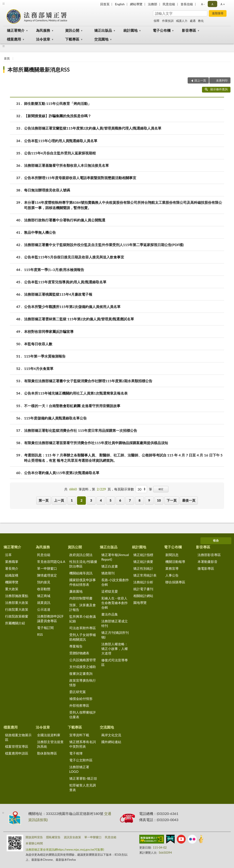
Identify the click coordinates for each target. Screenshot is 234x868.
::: (4, 3)
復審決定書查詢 (81, 673)
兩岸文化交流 (111, 735)
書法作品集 (110, 614)
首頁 (7, 58)
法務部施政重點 (17, 596)
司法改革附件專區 (83, 628)
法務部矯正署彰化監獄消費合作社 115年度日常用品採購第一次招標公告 (81, 430)
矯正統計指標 (143, 555)
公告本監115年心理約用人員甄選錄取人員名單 (61, 141)
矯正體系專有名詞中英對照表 (83, 744)
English (120, 4)
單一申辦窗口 (47, 568)
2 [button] (82, 500)
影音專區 (189, 30)
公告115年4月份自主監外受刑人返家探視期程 (60, 153)
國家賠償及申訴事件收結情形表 (83, 582)
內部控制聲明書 (81, 598)
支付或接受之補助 (83, 667)
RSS (40, 634)
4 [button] (101, 500)
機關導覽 (12, 582)
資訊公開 (72, 30)
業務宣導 (172, 568)
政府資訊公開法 (81, 555)
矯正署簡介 (16, 30)
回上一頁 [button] (200, 80)
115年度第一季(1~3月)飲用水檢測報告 (54, 270)
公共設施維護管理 (83, 660)
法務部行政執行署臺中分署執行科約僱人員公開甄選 (65, 220)
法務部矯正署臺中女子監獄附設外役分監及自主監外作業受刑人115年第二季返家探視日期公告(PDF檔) (104, 245)
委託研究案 (78, 692)
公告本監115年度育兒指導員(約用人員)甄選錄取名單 (65, 282)
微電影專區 (206, 568)
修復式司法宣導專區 (115, 662)
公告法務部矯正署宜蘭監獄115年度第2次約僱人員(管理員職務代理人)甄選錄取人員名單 (93, 128)
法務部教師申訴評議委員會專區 (50, 619)
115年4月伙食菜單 (39, 368)
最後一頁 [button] (189, 500)
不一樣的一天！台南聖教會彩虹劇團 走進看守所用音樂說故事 (72, 406)
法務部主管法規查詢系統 (50, 744)
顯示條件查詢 (216, 89)
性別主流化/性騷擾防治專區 (83, 564)
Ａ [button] (212, 4)
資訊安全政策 (72, 837)
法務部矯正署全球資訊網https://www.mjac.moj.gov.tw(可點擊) (65, 849)
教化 (201, 21)
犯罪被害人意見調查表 (83, 787)
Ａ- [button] (203, 4)
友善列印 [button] (222, 80)
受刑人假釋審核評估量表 (83, 715)
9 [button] (149, 500)
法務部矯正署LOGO (79, 769)
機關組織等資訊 (81, 573)
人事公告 (172, 575)
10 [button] (159, 500)
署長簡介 (12, 568)
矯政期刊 (108, 573)
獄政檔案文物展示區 (18, 737)
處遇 (193, 21)
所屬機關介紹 (15, 623)
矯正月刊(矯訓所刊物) (115, 635)
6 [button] (120, 500)
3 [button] (91, 500)
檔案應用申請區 (17, 753)
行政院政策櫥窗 (17, 616)
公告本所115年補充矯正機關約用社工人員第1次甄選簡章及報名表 (76, 393)
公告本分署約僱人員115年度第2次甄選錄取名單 (62, 473)
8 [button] (140, 500)
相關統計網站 (143, 596)
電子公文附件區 (81, 760)
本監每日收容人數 (38, 344)
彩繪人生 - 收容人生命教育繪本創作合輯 (115, 603)
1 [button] (72, 500)
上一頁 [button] (59, 500)
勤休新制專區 (47, 753)
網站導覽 (136, 4)
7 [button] (130, 500)
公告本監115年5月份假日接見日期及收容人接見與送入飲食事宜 (74, 257)
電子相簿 (76, 753)
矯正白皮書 (110, 566)
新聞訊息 (172, 555)
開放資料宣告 (34, 837)
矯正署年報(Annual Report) (115, 557)
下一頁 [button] (172, 500)
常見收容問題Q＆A (51, 562)
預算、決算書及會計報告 (83, 607)
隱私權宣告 (53, 837)
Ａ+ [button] (222, 4)
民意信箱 (169, 4)
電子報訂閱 (45, 628)
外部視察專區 (79, 705)
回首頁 (105, 4)
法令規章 (43, 39)
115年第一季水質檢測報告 (45, 356)
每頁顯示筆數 (124, 489)
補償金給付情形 (81, 699)
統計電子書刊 (143, 589)
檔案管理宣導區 (17, 746)
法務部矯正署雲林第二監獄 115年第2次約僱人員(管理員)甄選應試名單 (79, 319)
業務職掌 (12, 562)
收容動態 (44, 589)
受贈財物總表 (79, 653)
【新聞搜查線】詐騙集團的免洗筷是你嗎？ (58, 116)
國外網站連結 (111, 742)
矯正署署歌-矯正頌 (83, 778)
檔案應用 (14, 39)
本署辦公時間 (34, 843)
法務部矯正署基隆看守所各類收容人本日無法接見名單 (66, 165)
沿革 (8, 555)
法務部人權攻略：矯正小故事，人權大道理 (115, 649)
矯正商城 (44, 596)
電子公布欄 (162, 30)
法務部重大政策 (17, 603)
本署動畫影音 (208, 562)
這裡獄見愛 (110, 591)
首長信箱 (187, 4)
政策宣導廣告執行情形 (83, 683)
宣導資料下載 (79, 735)
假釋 (157, 21)
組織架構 (12, 575)
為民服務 (43, 30)
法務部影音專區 (209, 555)
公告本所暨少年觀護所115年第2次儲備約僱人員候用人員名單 (72, 307)
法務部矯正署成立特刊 (115, 623)
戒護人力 (182, 21)
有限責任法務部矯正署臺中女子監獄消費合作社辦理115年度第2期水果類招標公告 (88, 381)
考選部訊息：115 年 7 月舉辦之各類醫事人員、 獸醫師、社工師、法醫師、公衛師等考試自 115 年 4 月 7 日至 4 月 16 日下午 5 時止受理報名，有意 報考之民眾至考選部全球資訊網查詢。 (123, 457)
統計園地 (130, 30)
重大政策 (12, 589)
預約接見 (44, 582)
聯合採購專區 (175, 582)
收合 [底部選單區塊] (216, 540)
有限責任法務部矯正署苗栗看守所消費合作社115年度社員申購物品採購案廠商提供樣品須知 (96, 443)
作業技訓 (168, 21)
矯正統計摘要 (143, 562)
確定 (161, 489)
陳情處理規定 (47, 575)
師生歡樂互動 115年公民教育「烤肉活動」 (58, 103)
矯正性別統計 (143, 568)
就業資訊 (44, 603)
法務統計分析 (143, 582)
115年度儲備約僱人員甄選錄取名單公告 (55, 418)
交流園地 (101, 39)
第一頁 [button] (44, 500)
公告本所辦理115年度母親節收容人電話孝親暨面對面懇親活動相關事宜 (80, 178)
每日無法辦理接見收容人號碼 (47, 190)
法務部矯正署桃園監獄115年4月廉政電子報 (58, 294)
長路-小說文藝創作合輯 (115, 582)
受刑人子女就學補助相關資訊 (83, 637)
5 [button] (110, 500)
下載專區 (72, 39)
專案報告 (76, 646)
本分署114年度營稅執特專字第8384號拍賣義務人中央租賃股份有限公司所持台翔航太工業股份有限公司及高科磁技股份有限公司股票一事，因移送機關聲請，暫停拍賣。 (123, 205)
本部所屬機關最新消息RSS (39, 70)
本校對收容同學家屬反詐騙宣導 (49, 331)
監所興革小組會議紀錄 (83, 619)
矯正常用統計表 (145, 575)
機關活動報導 (175, 562)
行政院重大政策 (17, 609)
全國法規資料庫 (49, 735)
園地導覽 (140, 603)
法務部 (153, 4)
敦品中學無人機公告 (40, 232)
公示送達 (44, 609)
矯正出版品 (103, 30)
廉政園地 (76, 591)
